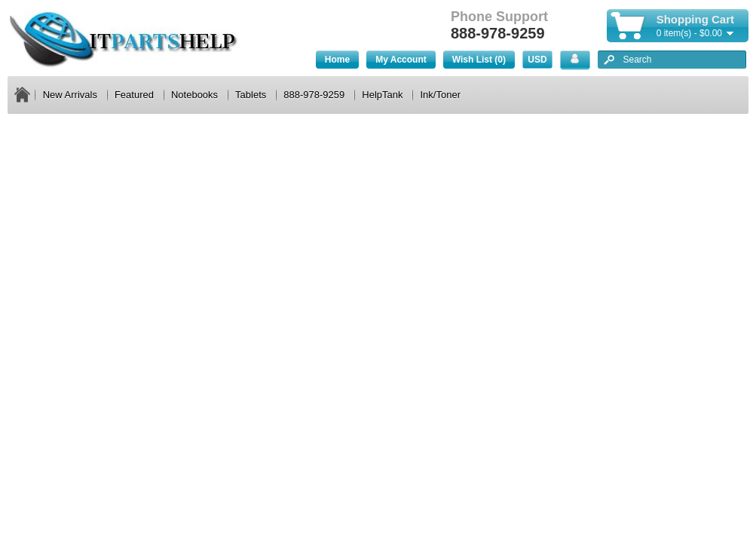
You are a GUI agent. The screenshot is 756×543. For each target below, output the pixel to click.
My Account (401, 60)
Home (337, 60)
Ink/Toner (440, 95)
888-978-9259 (314, 95)
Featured (134, 95)
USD (537, 60)
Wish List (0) (479, 60)
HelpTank (382, 95)
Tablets (251, 95)
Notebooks (194, 95)
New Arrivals (70, 95)
